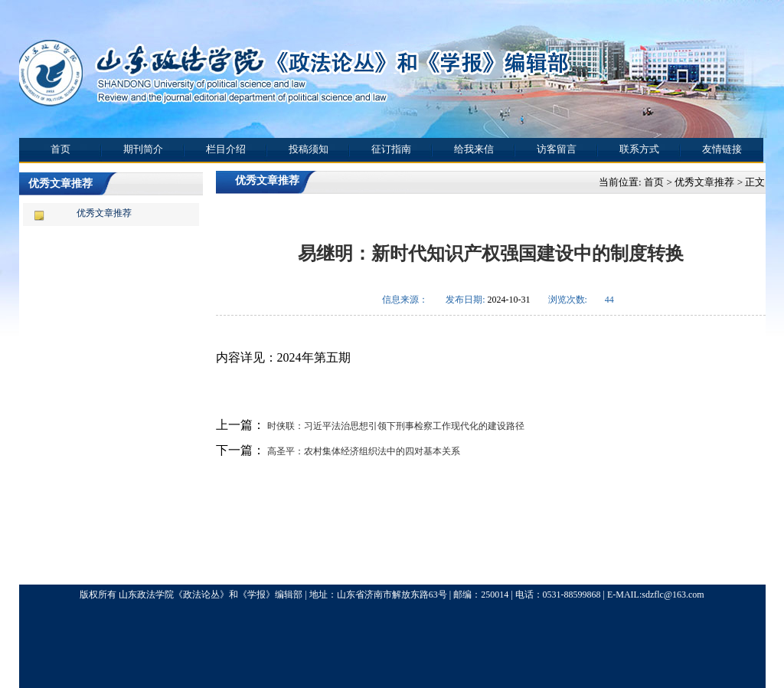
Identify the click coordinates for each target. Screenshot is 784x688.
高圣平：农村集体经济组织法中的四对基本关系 (363, 451)
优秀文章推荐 (104, 213)
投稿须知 (309, 149)
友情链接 (722, 149)
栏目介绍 (226, 149)
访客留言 (557, 149)
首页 (60, 149)
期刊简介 (143, 149)
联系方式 (639, 149)
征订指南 (391, 149)
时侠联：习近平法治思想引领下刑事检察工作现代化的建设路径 (395, 426)
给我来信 (474, 149)
